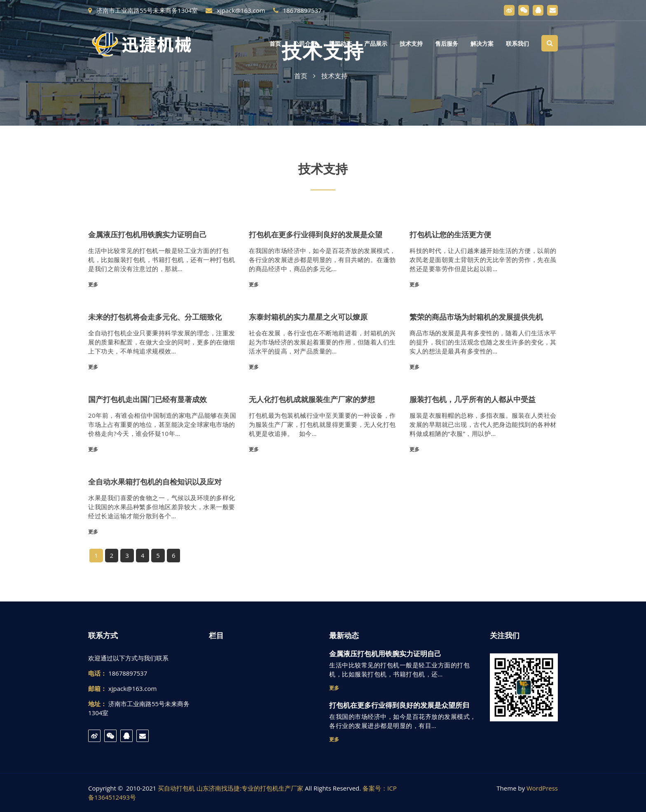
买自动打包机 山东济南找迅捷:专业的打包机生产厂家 (231, 788)
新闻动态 (340, 44)
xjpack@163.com (235, 10)
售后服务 (447, 44)
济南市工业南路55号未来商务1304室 (143, 10)
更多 (93, 284)
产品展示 (376, 44)
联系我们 (517, 44)
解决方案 (482, 44)
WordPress (542, 788)
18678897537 (297, 10)
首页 (275, 44)
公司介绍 (305, 44)
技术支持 (411, 44)
